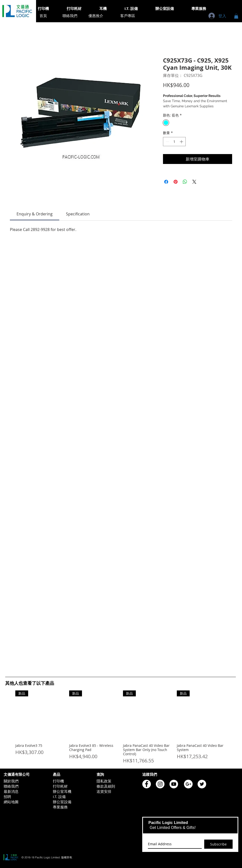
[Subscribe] (218, 844)
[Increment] (182, 142)
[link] (35, 214)
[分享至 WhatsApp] (185, 182)
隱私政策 (104, 781)
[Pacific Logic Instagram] (160, 784)
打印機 (58, 781)
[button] (236, 16)
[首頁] (43, 16)
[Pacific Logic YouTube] (174, 784)
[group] (121, 727)
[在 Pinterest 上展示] (176, 182)
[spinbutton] (174, 142)
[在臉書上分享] (166, 182)
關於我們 (11, 781)
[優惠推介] (96, 16)
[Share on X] (194, 182)
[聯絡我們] (70, 16)
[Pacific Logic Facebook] (147, 784)
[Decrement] (167, 142)
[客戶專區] (128, 16)
